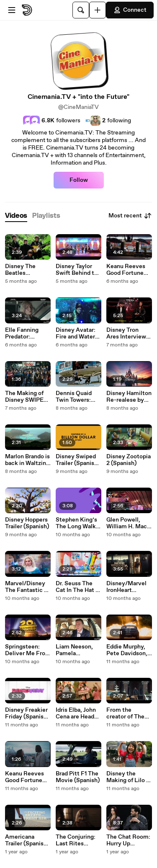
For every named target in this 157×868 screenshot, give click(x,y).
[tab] (16, 216)
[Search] (81, 10)
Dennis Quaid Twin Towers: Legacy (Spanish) (74, 397)
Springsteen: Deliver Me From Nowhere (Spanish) (28, 650)
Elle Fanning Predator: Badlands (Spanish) (22, 333)
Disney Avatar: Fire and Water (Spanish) (76, 333)
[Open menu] (12, 10)
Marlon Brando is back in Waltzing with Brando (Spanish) (27, 460)
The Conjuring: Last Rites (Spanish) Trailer (78, 840)
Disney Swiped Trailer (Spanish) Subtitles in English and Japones (78, 460)
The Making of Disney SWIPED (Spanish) (26, 397)
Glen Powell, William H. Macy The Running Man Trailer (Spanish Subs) (128, 523)
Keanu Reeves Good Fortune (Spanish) (126, 270)
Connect (130, 10)
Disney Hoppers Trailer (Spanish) (27, 523)
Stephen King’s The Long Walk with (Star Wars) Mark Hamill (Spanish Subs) (77, 523)
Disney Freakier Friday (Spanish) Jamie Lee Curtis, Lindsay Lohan (27, 713)
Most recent (130, 216)
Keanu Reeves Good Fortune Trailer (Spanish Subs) (26, 777)
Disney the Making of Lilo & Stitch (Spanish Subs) (128, 777)
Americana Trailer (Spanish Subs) (26, 840)
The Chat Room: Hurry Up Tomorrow (128, 840)
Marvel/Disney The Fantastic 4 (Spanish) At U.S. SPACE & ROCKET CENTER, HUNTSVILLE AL (26, 587)
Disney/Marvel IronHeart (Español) (126, 587)
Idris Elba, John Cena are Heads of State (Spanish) (76, 713)
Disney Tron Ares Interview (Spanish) (126, 333)
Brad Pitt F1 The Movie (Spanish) (78, 777)
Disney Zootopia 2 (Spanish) (129, 460)
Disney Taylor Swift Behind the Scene (78, 270)
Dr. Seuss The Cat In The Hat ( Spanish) (77, 587)
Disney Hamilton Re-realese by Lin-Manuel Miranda (129, 397)
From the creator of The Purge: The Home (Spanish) (128, 713)
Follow (79, 180)
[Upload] (98, 10)
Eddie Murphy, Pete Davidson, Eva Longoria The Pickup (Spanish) (127, 650)
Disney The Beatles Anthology (20, 270)
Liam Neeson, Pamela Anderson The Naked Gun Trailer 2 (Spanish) (75, 650)
